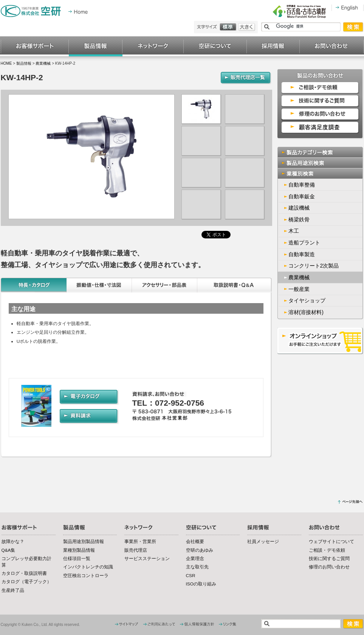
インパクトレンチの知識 (88, 567)
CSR (191, 576)
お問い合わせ (332, 47)
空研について (215, 47)
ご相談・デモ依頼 (327, 550)
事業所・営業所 (140, 542)
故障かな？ (13, 542)
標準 (229, 27)
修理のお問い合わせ (329, 567)
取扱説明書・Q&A (235, 285)
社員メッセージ (263, 542)
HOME (6, 63)
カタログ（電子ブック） (26, 582)
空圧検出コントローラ (86, 576)
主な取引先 (197, 567)
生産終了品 (13, 590)
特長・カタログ (34, 285)
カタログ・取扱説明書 (24, 573)
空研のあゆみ (200, 550)
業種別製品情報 (79, 550)
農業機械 (43, 63)
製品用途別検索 (321, 163)
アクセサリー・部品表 (165, 285)
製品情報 (96, 47)
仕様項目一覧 (77, 559)
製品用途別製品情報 (84, 542)
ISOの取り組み (201, 584)
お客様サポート (35, 47)
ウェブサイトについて (331, 542)
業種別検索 (321, 174)
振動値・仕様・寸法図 (99, 285)
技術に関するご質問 (329, 559)
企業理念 (195, 559)
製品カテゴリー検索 (321, 152)
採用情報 (273, 47)
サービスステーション (147, 559)
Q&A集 (9, 550)
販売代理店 (136, 550)
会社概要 (195, 542)
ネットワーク (153, 47)
